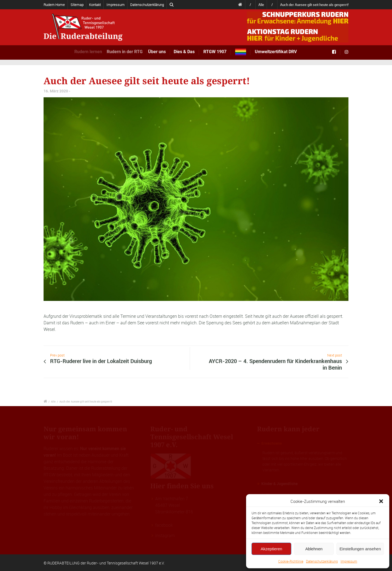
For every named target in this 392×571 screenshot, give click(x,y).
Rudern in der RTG (129, 52)
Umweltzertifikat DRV (276, 52)
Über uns (161, 52)
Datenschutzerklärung (322, 561)
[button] (381, 501)
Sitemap (77, 5)
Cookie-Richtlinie (291, 561)
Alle (261, 5)
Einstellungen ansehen (360, 549)
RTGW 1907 (215, 52)
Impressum (349, 561)
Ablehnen (314, 549)
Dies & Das (185, 52)
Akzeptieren (271, 549)
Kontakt (95, 5)
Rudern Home (54, 5)
